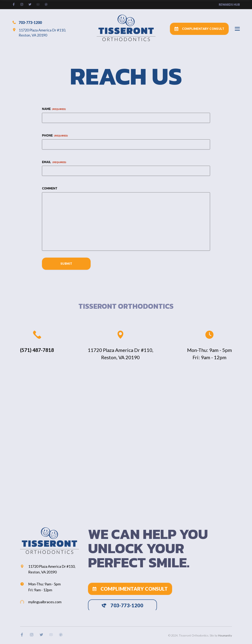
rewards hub (229, 5)
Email (54, 162)
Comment (50, 188)
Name (54, 109)
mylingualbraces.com (41, 602)
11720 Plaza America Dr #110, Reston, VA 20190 (39, 33)
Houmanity (225, 635)
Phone (55, 135)
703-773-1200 (27, 22)
